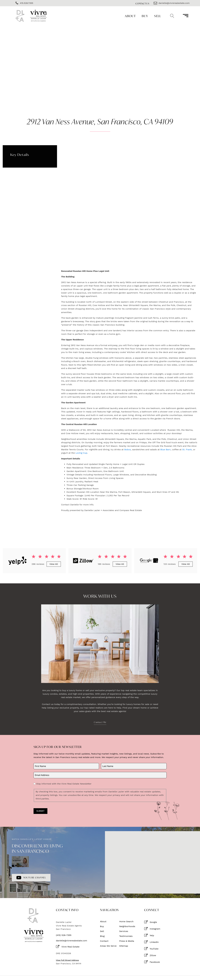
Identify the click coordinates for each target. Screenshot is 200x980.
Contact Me (100, 722)
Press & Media (127, 941)
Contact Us (142, 3)
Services (124, 931)
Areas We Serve (108, 946)
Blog (102, 936)
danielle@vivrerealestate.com (71, 941)
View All (54, 564)
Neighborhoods (127, 926)
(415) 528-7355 (64, 935)
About (130, 16)
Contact (104, 941)
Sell (158, 16)
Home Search (126, 922)
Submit (40, 811)
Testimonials (126, 936)
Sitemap (124, 946)
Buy (145, 16)
